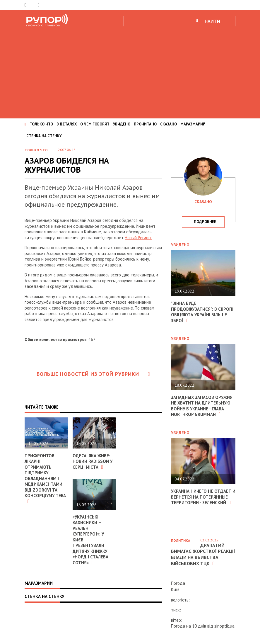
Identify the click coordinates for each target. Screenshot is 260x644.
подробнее (205, 222)
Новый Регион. (138, 238)
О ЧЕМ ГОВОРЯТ (95, 124)
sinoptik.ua (224, 626)
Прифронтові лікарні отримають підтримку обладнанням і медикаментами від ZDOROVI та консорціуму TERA (46, 478)
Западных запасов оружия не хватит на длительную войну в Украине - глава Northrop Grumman (202, 406)
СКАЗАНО (169, 124)
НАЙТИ (212, 21)
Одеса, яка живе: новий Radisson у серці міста (93, 461)
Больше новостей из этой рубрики (93, 374)
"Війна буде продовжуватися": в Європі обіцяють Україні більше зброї (202, 312)
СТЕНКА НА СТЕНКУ (44, 136)
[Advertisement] (130, 72)
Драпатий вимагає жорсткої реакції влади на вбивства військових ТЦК (203, 554)
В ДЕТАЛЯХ (67, 124)
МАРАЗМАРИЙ (193, 124)
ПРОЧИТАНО (145, 124)
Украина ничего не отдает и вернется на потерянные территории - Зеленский (201, 497)
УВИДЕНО (122, 124)
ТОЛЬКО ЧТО (41, 124)
